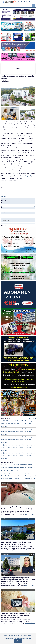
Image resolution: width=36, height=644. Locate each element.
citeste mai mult (30, 514)
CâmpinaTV (28, 176)
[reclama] (18, 20)
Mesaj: (3, 213)
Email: (3, 208)
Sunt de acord (18, 641)
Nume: (3, 203)
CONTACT (32, 1)
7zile (30, 418)
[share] (1, 196)
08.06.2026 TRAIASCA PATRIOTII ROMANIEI (17, 465)
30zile (34, 418)
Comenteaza (5, 220)
